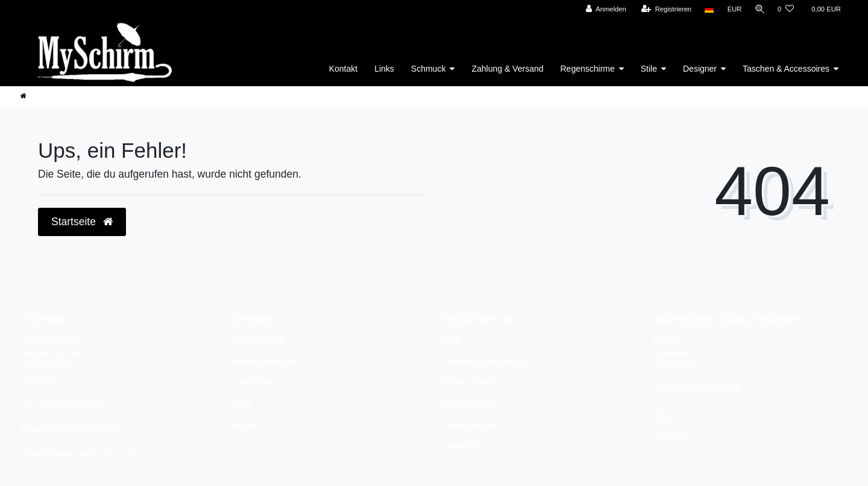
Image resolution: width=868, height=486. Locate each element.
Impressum (464, 446)
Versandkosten (471, 425)
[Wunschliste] (786, 9)
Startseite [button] (82, 222)
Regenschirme (588, 69)
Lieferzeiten (254, 382)
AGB (452, 340)
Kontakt (343, 69)
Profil (242, 403)
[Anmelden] (604, 9)
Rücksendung (259, 340)
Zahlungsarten (470, 403)
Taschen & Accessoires (786, 69)
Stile (649, 69)
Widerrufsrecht (470, 382)
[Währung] (733, 9)
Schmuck (429, 69)
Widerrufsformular (266, 361)
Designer (700, 69)
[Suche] (759, 9)
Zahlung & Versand (507, 69)
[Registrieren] (665, 9)
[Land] (708, 9)
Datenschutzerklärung (484, 361)
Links (384, 69)
